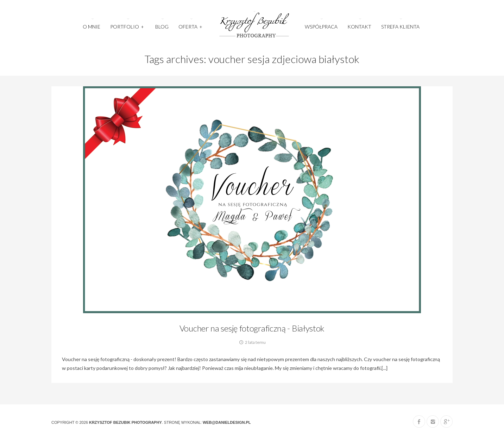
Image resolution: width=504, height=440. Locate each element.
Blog (162, 27)
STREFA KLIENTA (400, 27)
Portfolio (127, 25)
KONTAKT (359, 27)
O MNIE (92, 27)
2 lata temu (252, 342)
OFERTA (191, 25)
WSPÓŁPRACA (321, 27)
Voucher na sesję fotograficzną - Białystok (252, 328)
